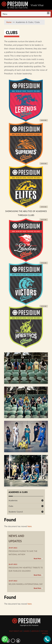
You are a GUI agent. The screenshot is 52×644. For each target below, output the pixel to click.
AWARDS (27, 631)
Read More (38, 558)
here (30, 526)
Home (9, 22)
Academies (13, 500)
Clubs (11, 506)
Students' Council (16, 512)
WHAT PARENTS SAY (16, 631)
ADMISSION (35, 631)
